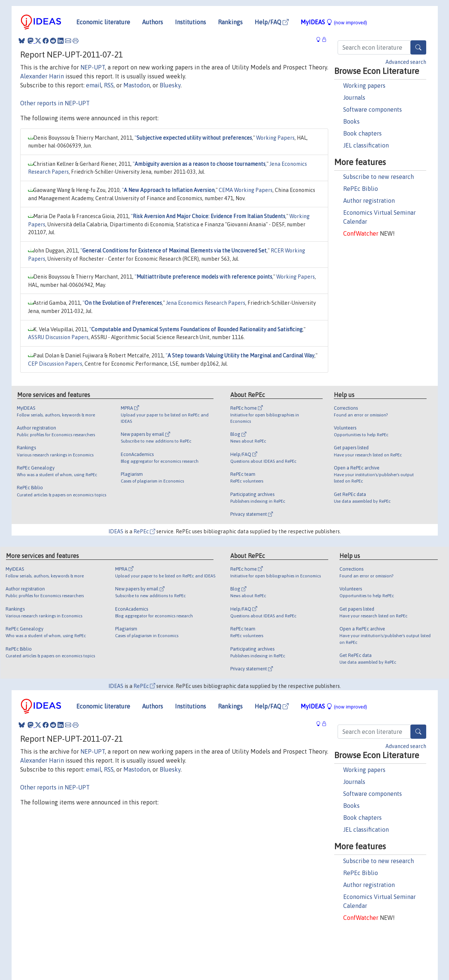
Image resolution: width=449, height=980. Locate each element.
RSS (109, 85)
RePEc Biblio (361, 189)
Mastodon (137, 85)
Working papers (364, 86)
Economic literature (103, 22)
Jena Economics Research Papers (206, 303)
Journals (354, 97)
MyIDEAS (334, 22)
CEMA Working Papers (246, 190)
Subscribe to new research (379, 177)
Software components (373, 109)
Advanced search (406, 62)
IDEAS (116, 531)
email (94, 85)
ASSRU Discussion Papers (58, 337)
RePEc (144, 531)
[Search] (418, 47)
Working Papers (275, 138)
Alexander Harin (42, 76)
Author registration (369, 201)
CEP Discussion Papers (55, 364)
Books (351, 121)
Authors (153, 22)
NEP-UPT (93, 67)
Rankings (230, 22)
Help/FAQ (272, 22)
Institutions (190, 22)
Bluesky (170, 85)
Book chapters (362, 133)
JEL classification (366, 145)
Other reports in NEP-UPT (55, 103)
